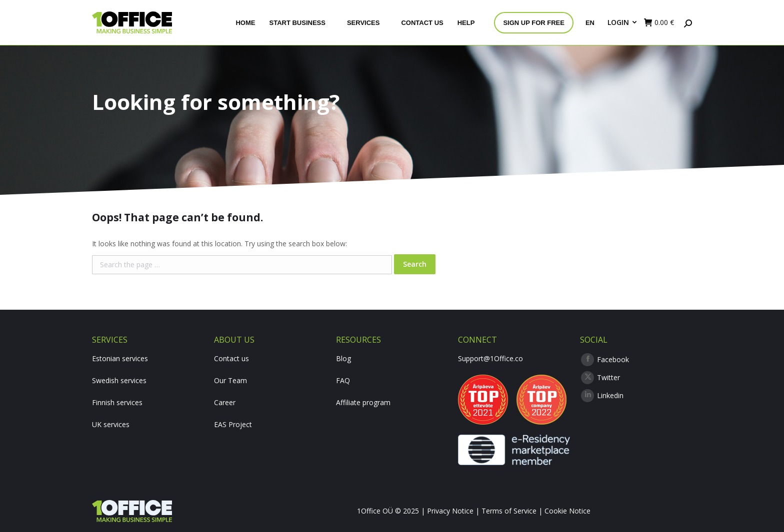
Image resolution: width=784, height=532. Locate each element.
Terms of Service (509, 511)
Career (225, 402)
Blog (343, 358)
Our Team (230, 380)
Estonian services (120, 358)
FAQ (343, 380)
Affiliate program (363, 402)
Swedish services (119, 380)
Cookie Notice (567, 511)
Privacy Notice (450, 511)
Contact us (231, 358)
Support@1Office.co (490, 358)
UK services (111, 424)
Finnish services (117, 402)
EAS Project (233, 424)
